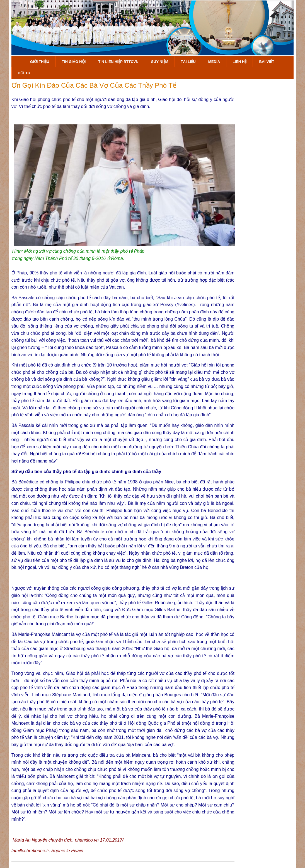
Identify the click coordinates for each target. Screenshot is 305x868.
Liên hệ (239, 62)
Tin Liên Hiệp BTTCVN (118, 62)
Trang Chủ (18, 62)
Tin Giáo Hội (74, 62)
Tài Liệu (188, 62)
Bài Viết (267, 62)
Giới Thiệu (40, 62)
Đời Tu (24, 73)
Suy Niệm (160, 62)
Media (214, 62)
